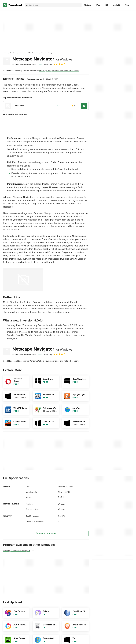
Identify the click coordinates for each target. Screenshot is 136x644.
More (128, 5)
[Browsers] (22, 53)
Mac (98, 5)
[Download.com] (12, 5)
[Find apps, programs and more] (53, 5)
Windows (87, 5)
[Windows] (13, 53)
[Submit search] (27, 5)
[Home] (5, 53)
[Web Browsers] (33, 53)
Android (117, 5)
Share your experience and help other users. (59, 71)
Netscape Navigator (42, 59)
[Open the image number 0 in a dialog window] (23, 280)
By (24, 64)
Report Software (46, 534)
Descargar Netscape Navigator (17, 551)
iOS (107, 5)
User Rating (54, 64)
